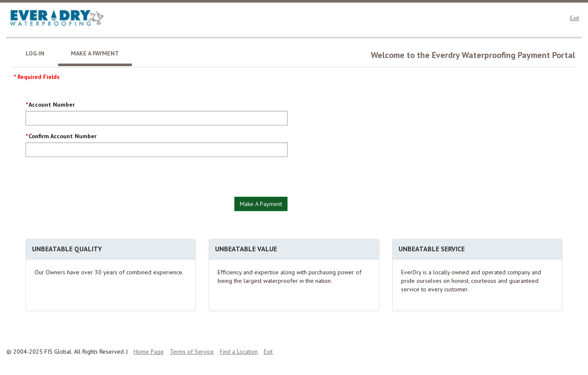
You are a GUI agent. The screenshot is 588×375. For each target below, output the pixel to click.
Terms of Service (192, 352)
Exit (575, 18)
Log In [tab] (35, 53)
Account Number (52, 105)
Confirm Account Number (63, 136)
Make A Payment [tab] (95, 53)
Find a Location (239, 352)
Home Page (149, 352)
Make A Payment (261, 204)
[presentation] (90, 180)
